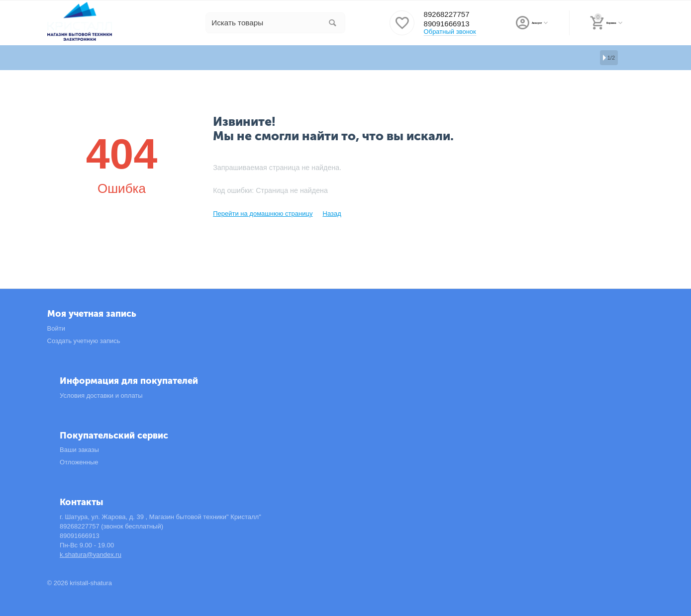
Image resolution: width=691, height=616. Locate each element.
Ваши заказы (79, 450)
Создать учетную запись (84, 341)
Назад (332, 214)
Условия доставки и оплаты (101, 396)
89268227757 (449, 14)
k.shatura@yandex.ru (91, 555)
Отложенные (79, 462)
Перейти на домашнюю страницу (263, 214)
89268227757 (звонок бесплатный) (111, 526)
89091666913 (449, 24)
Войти (56, 328)
